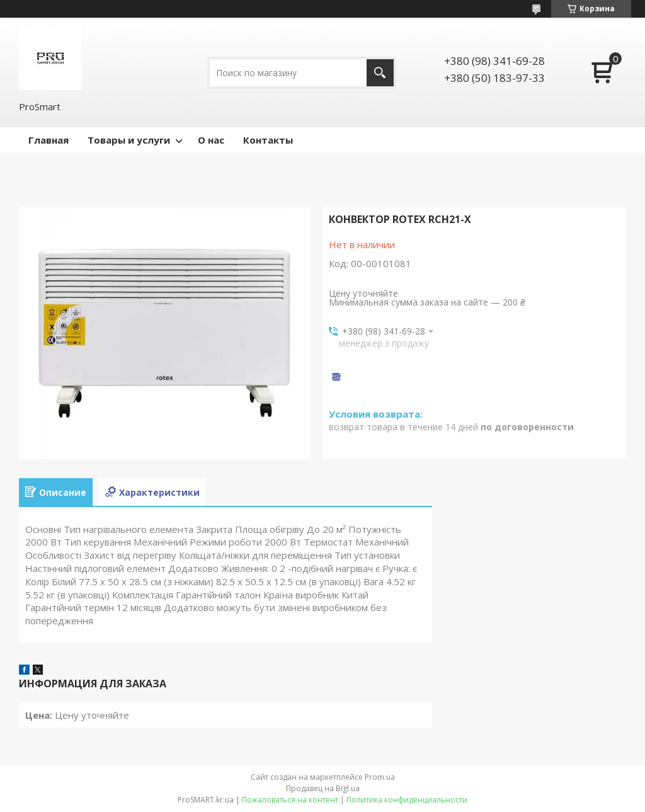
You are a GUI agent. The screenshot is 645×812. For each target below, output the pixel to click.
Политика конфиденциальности (407, 800)
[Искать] (380, 73)
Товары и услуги (129, 140)
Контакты (268, 140)
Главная (49, 140)
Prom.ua (380, 777)
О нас (211, 140)
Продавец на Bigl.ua (323, 788)
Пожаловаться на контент (290, 800)
